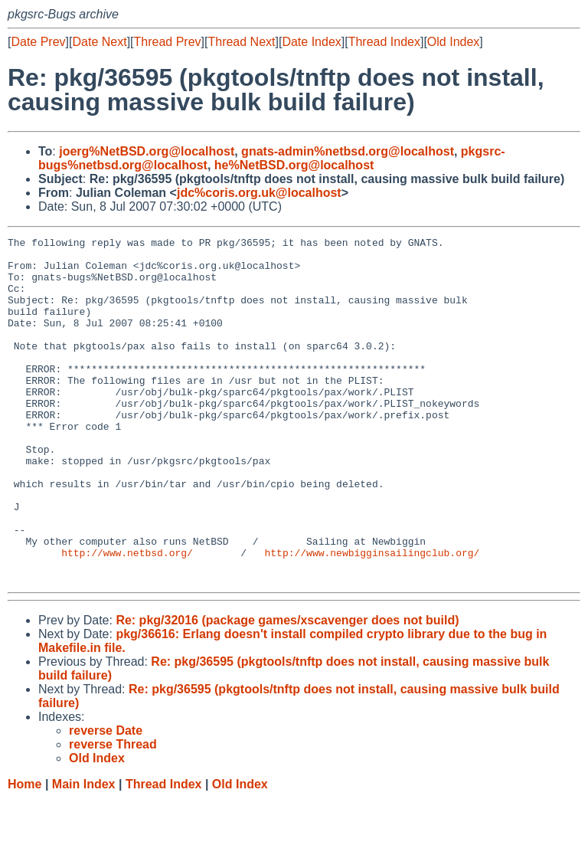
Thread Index (384, 42)
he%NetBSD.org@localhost (294, 165)
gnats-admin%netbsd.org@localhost (348, 151)
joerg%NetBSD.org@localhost (147, 151)
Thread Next (241, 42)
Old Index (453, 42)
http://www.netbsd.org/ (127, 617)
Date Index (311, 42)
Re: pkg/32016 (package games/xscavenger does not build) (287, 689)
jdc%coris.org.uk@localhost (259, 193)
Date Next (99, 42)
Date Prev (38, 42)
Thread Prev (168, 42)
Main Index (84, 853)
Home (24, 853)
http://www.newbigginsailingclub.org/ (372, 617)
